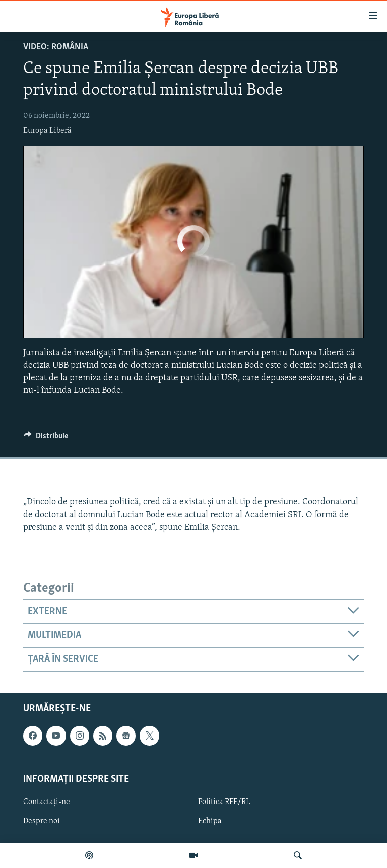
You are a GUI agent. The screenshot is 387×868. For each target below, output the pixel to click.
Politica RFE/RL (224, 802)
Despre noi (42, 821)
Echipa (210, 821)
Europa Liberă (47, 131)
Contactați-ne (47, 802)
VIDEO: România (56, 47)
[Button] (46, 438)
